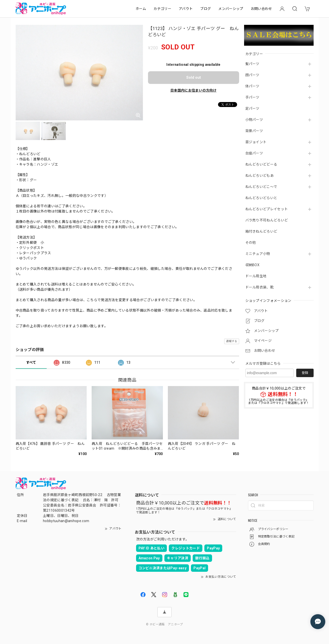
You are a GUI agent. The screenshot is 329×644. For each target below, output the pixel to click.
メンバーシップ (231, 9)
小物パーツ (254, 120)
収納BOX (253, 265)
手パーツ (252, 97)
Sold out (194, 77)
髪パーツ (252, 64)
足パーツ (252, 108)
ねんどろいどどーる (261, 164)
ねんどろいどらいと (261, 198)
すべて (31, 362)
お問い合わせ (261, 9)
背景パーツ (254, 131)
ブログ (205, 9)
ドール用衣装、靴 (260, 287)
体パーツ (252, 86)
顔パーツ (252, 75)
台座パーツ (254, 153)
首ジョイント (256, 142)
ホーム (141, 9)
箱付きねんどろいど (261, 231)
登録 (305, 373)
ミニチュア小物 (258, 254)
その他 (251, 243)
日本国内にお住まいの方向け (193, 90)
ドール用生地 (256, 276)
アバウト (186, 9)
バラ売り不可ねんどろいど (267, 220)
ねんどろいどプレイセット (267, 209)
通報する (232, 341)
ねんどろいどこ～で (261, 187)
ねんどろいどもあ (260, 176)
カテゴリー (162, 9)
